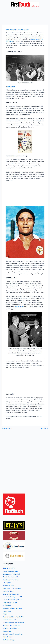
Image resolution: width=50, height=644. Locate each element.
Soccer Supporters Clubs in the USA (13, 623)
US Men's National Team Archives (13, 634)
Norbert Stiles (19, 307)
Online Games (7, 611)
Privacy (5, 614)
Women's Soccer (8, 637)
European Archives (8, 586)
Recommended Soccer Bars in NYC (13, 617)
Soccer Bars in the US (9, 620)
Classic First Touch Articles (11, 577)
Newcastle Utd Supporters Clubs (12, 608)
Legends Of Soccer (8, 591)
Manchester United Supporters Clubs (14, 600)
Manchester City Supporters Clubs (13, 597)
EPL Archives (7, 583)
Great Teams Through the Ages (12, 588)
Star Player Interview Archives (12, 626)
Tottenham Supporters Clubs (11, 628)
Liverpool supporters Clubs (11, 594)
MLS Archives (7, 606)
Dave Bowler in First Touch (11, 580)
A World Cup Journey (9, 568)
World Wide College (9, 640)
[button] (25, 9)
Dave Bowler (11, 87)
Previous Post (7, 429)
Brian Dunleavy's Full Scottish (12, 574)
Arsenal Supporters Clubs (10, 571)
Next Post (44, 429)
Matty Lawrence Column (10, 603)
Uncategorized (7, 631)
